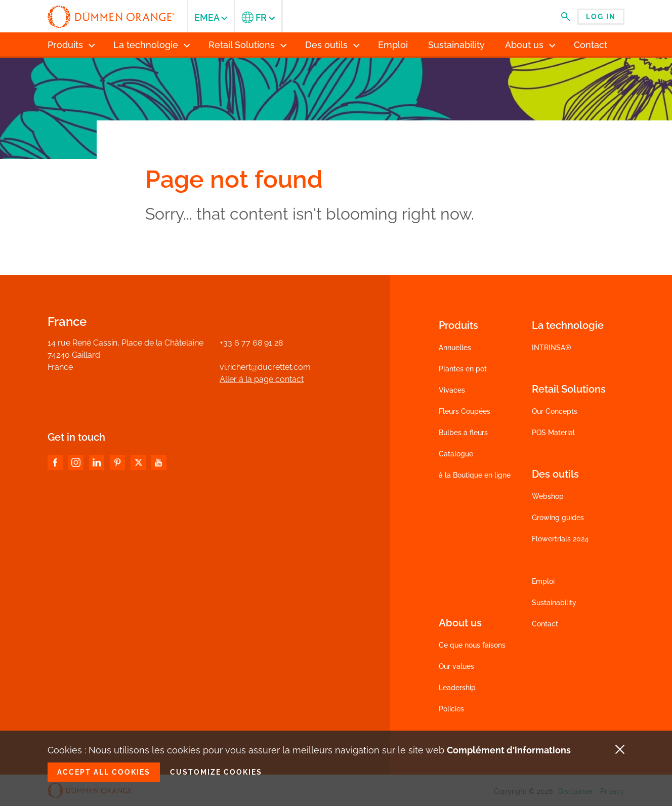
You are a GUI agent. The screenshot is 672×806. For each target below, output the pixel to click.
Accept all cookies (104, 772)
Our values (456, 666)
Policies (451, 709)
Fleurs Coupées (465, 411)
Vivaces (452, 390)
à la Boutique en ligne (475, 475)
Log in (601, 17)
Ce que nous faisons (472, 645)
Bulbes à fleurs (463, 433)
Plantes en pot (463, 369)
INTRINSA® (552, 348)
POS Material (553, 433)
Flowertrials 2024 (560, 539)
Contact (545, 624)
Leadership (457, 688)
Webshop (548, 496)
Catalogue (456, 454)
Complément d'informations (509, 750)
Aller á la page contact (262, 379)
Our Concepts (555, 411)
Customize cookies (216, 772)
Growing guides (558, 518)
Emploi (543, 581)
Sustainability (554, 603)
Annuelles (455, 348)
